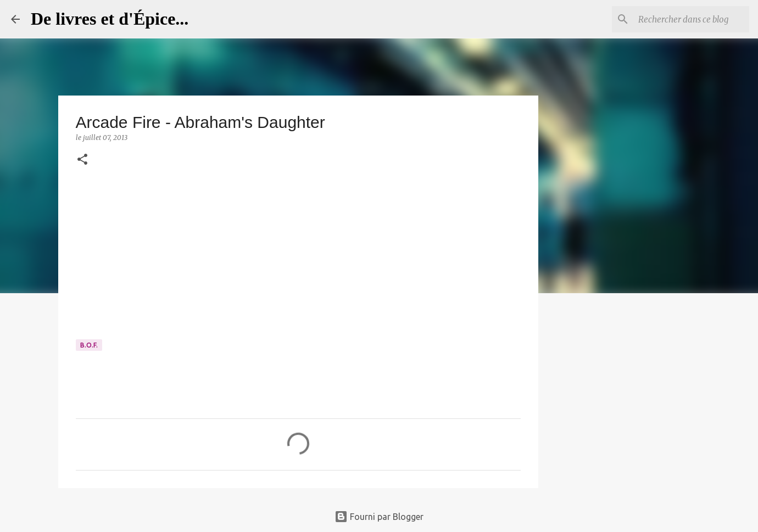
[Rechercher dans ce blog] (692, 19)
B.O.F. (89, 345)
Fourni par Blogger (379, 517)
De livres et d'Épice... (110, 19)
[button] (82, 160)
